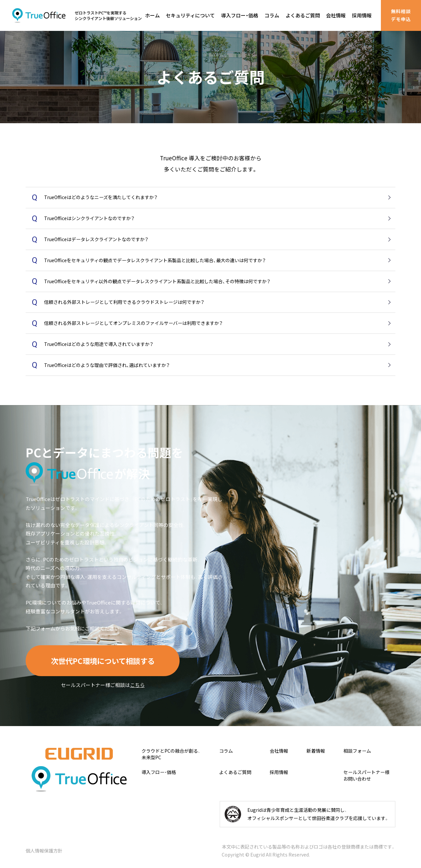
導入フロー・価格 (240, 15)
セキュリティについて (190, 15)
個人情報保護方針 (44, 851)
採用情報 (362, 15)
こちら (137, 685)
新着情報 (316, 751)
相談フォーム (357, 751)
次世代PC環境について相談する (103, 661)
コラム (272, 15)
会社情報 (336, 15)
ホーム (152, 15)
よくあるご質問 (303, 15)
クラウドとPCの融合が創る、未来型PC (171, 754)
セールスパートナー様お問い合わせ (366, 776)
